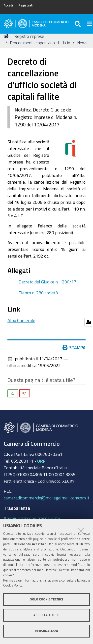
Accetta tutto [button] (46, 615)
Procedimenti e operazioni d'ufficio (40, 43)
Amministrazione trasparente (32, 518)
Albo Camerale (21, 320)
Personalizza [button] (47, 631)
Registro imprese (29, 36)
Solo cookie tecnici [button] (46, 599)
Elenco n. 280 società (38, 293)
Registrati (26, 5)
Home (7, 36)
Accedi (8, 5)
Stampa (75, 347)
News (82, 43)
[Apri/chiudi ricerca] (78, 24)
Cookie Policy (13, 585)
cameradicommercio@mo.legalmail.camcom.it (46, 498)
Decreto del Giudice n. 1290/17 (47, 282)
